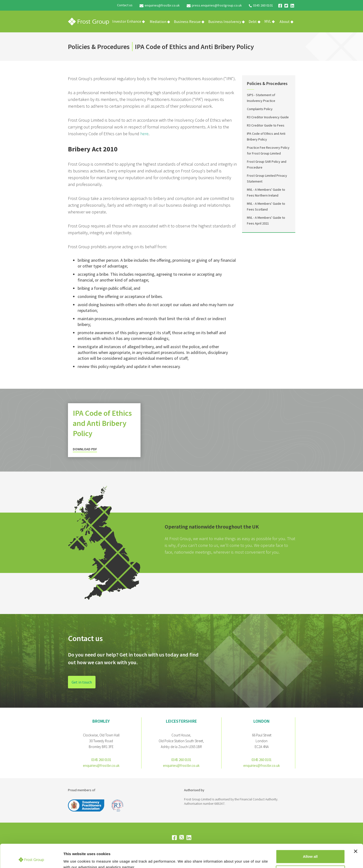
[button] (160, 22)
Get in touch (82, 683)
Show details (75, 858)
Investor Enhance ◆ (129, 21)
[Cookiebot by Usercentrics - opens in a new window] (31, 859)
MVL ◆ (270, 21)
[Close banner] (356, 829)
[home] (89, 21)
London (262, 721)
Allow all (310, 835)
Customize (311, 850)
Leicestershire (181, 721)
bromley (101, 721)
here (144, 134)
